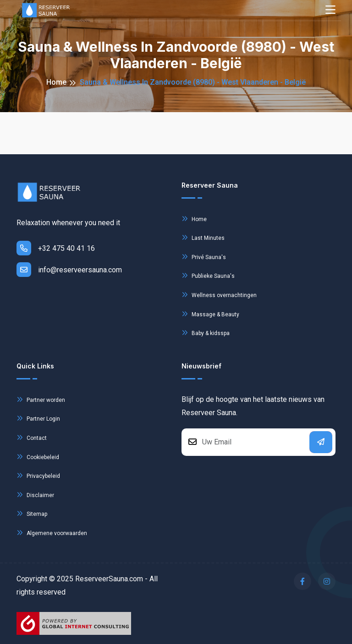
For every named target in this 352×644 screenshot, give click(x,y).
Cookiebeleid (38, 457)
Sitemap (32, 513)
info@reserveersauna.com (69, 270)
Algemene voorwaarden (52, 533)
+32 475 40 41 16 (56, 248)
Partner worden (41, 399)
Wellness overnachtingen (219, 295)
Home (56, 82)
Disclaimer (35, 495)
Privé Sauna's (204, 257)
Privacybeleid (38, 475)
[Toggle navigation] (330, 10)
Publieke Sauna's (208, 275)
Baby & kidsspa (206, 333)
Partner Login (38, 418)
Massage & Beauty (210, 314)
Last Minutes (203, 237)
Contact (32, 437)
